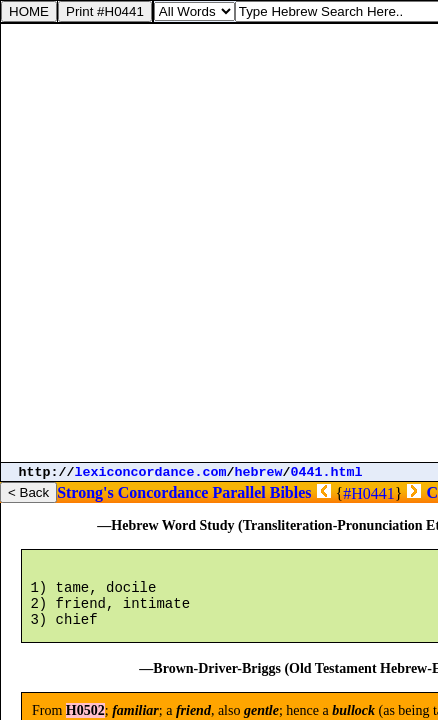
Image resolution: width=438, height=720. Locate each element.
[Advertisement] (219, 243)
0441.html (327, 472)
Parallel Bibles (261, 492)
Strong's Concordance (132, 492)
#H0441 (369, 493)
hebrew (259, 472)
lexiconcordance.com (151, 472)
